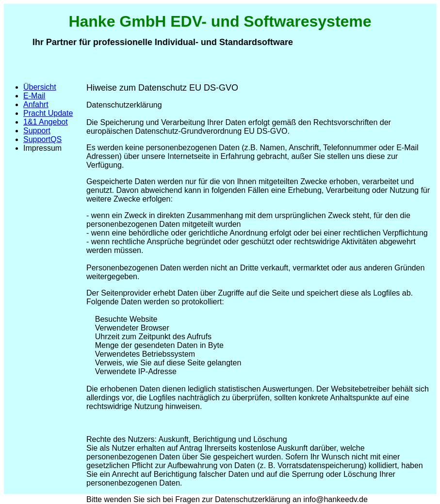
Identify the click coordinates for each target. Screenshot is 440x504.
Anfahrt (36, 104)
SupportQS (42, 139)
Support (37, 131)
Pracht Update (48, 113)
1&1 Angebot (46, 122)
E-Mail (34, 96)
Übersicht (40, 87)
